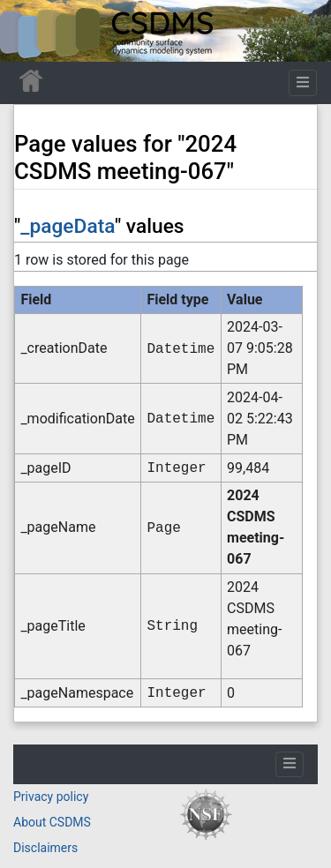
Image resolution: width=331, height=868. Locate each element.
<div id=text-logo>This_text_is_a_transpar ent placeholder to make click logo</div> (28, 31)
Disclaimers (45, 848)
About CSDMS (52, 822)
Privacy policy (51, 797)
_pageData (68, 226)
